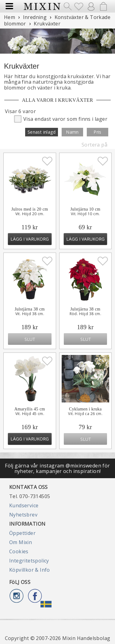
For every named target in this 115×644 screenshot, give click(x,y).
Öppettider (22, 533)
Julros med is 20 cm (30, 209)
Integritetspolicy (29, 561)
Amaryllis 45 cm (30, 409)
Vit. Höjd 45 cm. (30, 414)
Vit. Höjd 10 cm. (85, 214)
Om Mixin (21, 542)
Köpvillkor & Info (30, 570)
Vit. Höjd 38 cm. (30, 314)
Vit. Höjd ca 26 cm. (85, 414)
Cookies (19, 551)
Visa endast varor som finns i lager (61, 118)
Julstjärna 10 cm (85, 209)
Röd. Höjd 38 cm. (85, 314)
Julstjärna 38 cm (30, 309)
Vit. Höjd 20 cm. (30, 214)
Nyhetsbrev (23, 515)
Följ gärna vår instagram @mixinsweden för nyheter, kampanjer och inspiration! (57, 468)
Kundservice (24, 505)
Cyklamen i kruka (85, 409)
